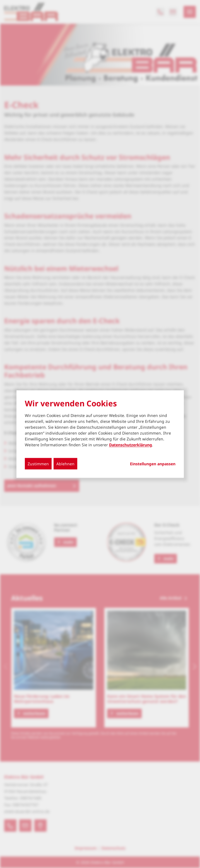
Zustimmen (38, 463)
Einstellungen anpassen (153, 464)
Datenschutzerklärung (131, 444)
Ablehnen (65, 463)
